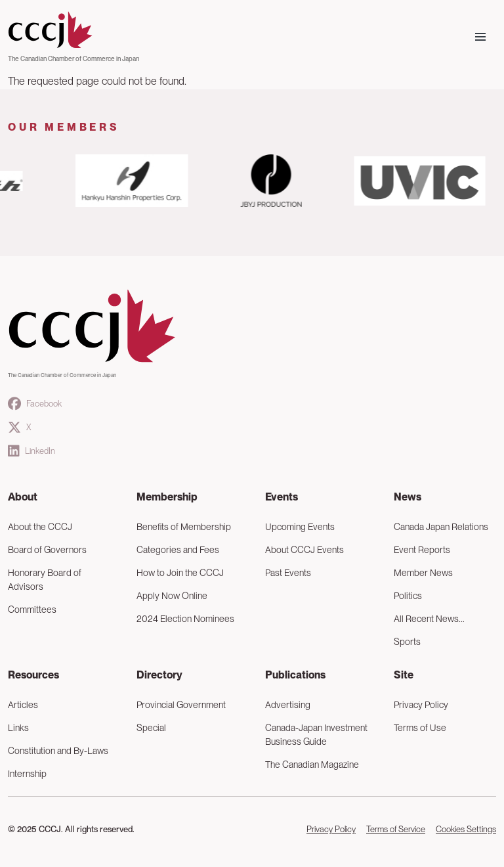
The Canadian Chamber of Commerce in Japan (73, 58)
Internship (27, 774)
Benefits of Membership (184, 527)
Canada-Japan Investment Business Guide (316, 735)
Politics (408, 596)
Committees (32, 610)
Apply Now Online (172, 596)
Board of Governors (47, 550)
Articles (23, 705)
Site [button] (404, 675)
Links (18, 728)
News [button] (408, 497)
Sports (407, 642)
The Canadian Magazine (312, 765)
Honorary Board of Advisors (45, 580)
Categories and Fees (178, 550)
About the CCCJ (40, 527)
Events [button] (282, 497)
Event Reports (422, 550)
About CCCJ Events (304, 550)
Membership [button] (167, 497)
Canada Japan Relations (441, 527)
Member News (423, 573)
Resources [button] (33, 675)
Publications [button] (295, 675)
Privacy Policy (421, 705)
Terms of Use (420, 728)
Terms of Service (396, 829)
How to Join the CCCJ (180, 573)
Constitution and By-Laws (58, 751)
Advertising (288, 705)
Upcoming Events (300, 527)
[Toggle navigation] (480, 37)
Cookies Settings (466, 829)
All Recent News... (429, 619)
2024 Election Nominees (185, 619)
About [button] (23, 497)
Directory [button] (159, 675)
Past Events (288, 573)
